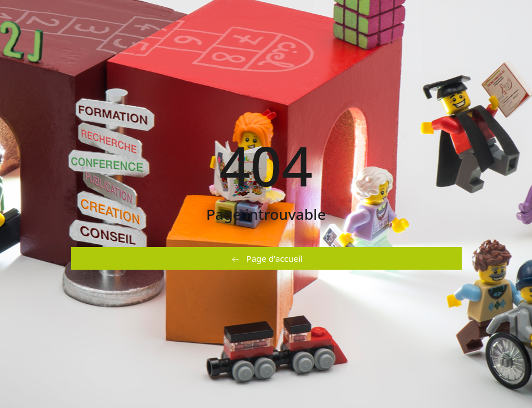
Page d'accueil (266, 259)
